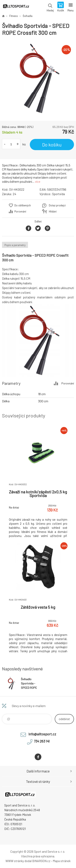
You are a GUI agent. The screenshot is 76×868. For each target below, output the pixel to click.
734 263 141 (42, 741)
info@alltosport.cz (42, 734)
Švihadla (28, 16)
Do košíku (52, 145)
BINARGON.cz (41, 861)
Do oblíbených (23, 205)
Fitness (14, 16)
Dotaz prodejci (57, 205)
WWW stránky (15, 861)
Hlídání (53, 211)
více (38, 182)
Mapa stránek (62, 861)
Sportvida (58, 194)
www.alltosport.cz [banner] (16, 7)
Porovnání (20, 211)
